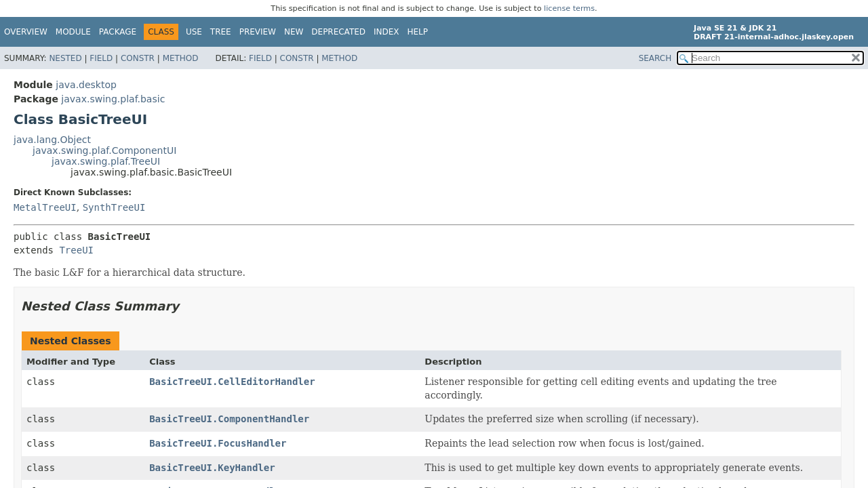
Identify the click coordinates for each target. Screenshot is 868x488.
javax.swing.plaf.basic (113, 99)
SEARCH (655, 58)
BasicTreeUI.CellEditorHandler (232, 382)
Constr (138, 58)
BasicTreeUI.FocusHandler (218, 443)
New (294, 32)
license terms (569, 8)
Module (73, 32)
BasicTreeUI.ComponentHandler (229, 419)
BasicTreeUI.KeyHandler (212, 468)
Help (418, 32)
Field (101, 58)
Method (181, 58)
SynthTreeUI (114, 207)
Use (194, 32)
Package (118, 32)
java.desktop (86, 85)
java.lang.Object (52, 140)
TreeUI (76, 250)
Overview (26, 32)
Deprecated (338, 32)
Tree (221, 32)
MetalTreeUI (45, 207)
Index (387, 32)
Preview (258, 32)
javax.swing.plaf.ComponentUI (104, 150)
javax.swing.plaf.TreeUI (106, 161)
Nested (65, 58)
